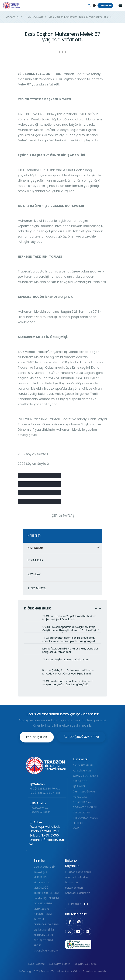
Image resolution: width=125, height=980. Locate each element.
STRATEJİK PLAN (82, 802)
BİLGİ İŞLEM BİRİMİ (43, 940)
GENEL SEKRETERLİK (44, 867)
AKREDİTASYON (82, 771)
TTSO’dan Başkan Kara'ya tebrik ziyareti (66, 660)
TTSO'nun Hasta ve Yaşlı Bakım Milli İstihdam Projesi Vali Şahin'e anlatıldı (69, 618)
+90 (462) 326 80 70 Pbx (45, 789)
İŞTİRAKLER (79, 786)
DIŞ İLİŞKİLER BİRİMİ (44, 930)
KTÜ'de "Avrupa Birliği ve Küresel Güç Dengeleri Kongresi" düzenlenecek (70, 650)
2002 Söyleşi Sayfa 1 (33, 454)
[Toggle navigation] (120, 5)
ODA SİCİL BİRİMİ (43, 903)
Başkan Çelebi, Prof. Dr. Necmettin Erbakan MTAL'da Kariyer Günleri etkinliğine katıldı (68, 672)
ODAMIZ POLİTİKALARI (85, 776)
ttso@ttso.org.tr (39, 808)
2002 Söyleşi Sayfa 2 (33, 464)
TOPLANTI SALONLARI (85, 807)
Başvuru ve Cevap (86, 964)
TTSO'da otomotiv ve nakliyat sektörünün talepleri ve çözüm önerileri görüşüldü (68, 683)
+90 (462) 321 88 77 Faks (45, 793)
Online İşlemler (105, 6)
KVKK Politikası (37, 964)
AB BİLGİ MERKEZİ (43, 935)
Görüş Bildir (37, 737)
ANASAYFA (12, 17)
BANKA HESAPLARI (83, 765)
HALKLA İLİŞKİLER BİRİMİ (46, 898)
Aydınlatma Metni (60, 964)
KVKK (76, 828)
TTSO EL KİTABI (82, 813)
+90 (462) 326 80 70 (81, 737)
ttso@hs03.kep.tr (40, 812)
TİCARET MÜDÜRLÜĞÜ (46, 893)
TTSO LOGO (80, 781)
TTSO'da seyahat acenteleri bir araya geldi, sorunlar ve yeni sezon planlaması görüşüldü (69, 640)
